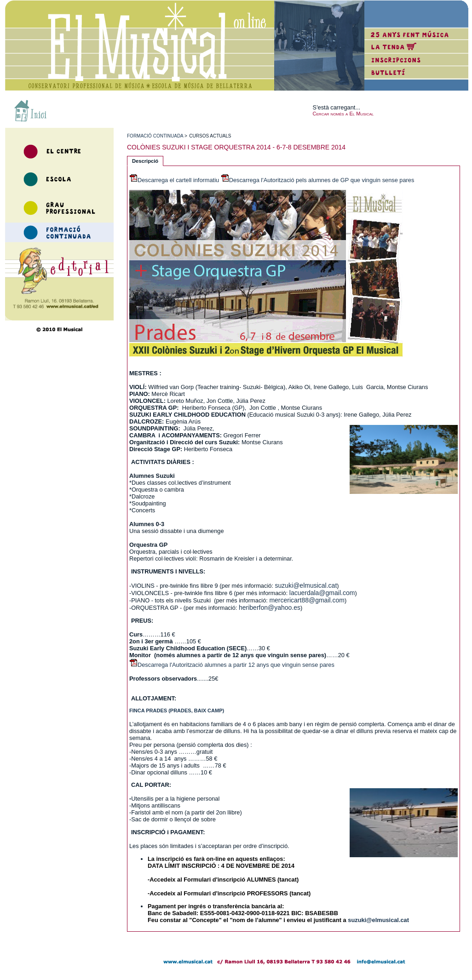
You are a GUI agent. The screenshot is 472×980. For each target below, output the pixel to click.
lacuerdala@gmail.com (322, 593)
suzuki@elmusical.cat (306, 585)
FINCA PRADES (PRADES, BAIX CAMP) (177, 711)
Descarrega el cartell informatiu (178, 180)
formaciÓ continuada (155, 136)
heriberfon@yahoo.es (270, 607)
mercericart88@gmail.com (307, 600)
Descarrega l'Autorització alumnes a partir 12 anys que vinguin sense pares (236, 665)
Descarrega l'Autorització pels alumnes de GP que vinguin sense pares (322, 180)
